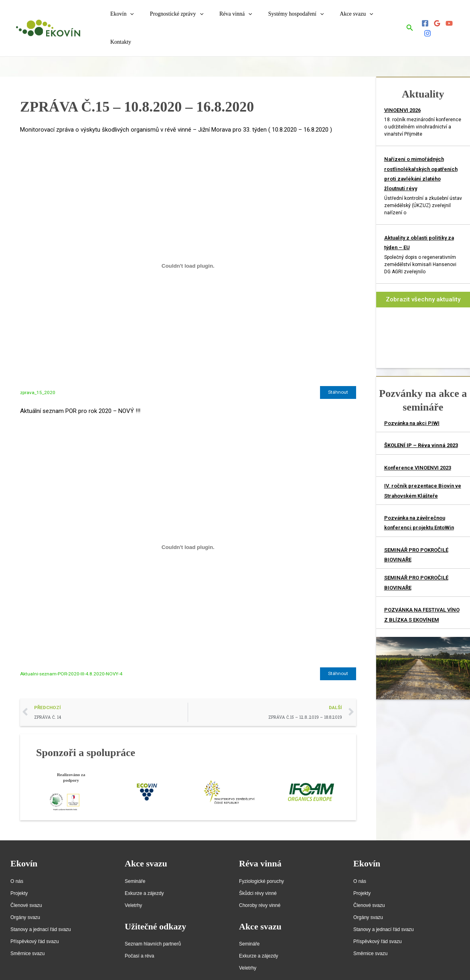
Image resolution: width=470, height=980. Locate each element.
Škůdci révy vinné (258, 879)
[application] (134, 21)
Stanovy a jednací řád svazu (41, 915)
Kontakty (379, 21)
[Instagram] (458, 21)
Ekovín (126, 21)
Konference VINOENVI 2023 (418, 453)
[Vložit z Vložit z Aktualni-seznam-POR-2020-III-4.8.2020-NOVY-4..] (188, 532)
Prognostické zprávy (175, 21)
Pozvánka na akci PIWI (412, 408)
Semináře (135, 867)
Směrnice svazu (27, 939)
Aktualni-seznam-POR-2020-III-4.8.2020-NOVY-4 (72, 659)
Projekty (19, 879)
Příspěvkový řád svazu (35, 927)
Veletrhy (133, 891)
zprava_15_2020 (38, 378)
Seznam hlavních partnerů (153, 930)
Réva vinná (230, 21)
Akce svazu (341, 21)
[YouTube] (446, 21)
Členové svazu (26, 891)
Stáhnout (338, 378)
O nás (17, 867)
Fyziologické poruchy (261, 867)
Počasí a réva (139, 942)
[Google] (434, 21)
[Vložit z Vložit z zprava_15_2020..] (188, 251)
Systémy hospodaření (285, 21)
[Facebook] (422, 21)
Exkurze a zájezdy (144, 879)
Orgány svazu (25, 903)
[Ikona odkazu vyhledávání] (407, 21)
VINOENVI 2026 (402, 95)
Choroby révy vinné (260, 891)
